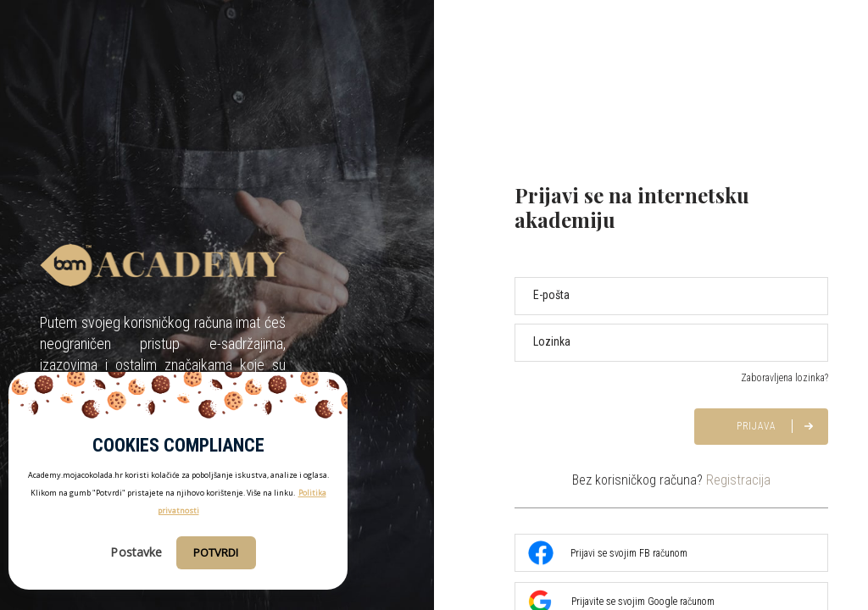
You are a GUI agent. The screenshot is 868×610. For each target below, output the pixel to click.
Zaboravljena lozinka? (785, 378)
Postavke (136, 552)
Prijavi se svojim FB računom (608, 553)
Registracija (738, 480)
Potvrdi (216, 552)
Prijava (757, 426)
